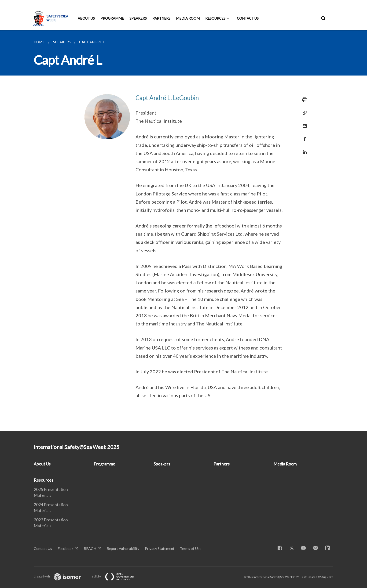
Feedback (66, 548)
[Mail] (303, 123)
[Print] (303, 100)
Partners (161, 18)
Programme (112, 18)
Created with (61, 576)
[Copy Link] (303, 113)
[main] (183, 231)
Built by (117, 576)
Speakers (138, 18)
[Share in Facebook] (303, 136)
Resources (215, 18)
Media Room (188, 18)
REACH (90, 548)
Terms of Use (191, 548)
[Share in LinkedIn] (303, 149)
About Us (86, 18)
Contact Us (248, 18)
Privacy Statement (160, 548)
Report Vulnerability (123, 548)
